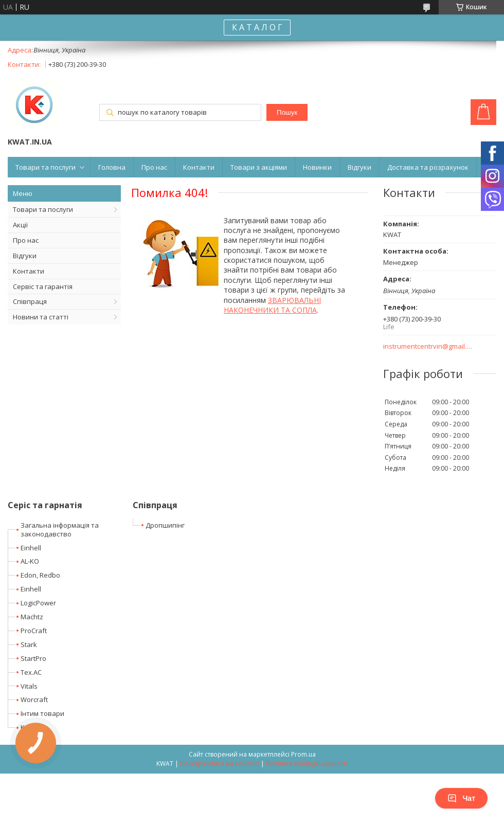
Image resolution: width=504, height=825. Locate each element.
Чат (461, 798)
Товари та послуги (46, 167)
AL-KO (30, 561)
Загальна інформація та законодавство (60, 530)
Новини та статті (41, 317)
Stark (29, 644)
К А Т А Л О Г (257, 27)
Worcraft (34, 700)
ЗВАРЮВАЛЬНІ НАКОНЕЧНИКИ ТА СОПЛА (272, 305)
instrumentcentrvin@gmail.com (428, 346)
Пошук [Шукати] (287, 112)
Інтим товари (42, 713)
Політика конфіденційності (307, 764)
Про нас (154, 167)
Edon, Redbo (40, 575)
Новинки (317, 167)
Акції (20, 225)
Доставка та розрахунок (428, 167)
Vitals (29, 686)
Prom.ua (303, 754)
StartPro (33, 658)
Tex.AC (31, 672)
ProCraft (34, 631)
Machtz (32, 617)
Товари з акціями (259, 167)
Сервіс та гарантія (43, 286)
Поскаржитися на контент (220, 764)
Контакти (199, 167)
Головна (112, 167)
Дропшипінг (165, 525)
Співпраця (30, 301)
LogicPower (38, 603)
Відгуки (359, 167)
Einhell (31, 548)
